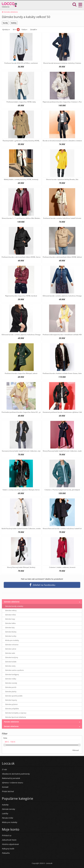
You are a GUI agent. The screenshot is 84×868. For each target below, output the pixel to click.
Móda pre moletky (12, 640)
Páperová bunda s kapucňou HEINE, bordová (21, 296)
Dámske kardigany (12, 674)
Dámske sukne (11, 649)
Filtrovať (76, 750)
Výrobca (6, 29)
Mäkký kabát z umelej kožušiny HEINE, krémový (21, 179)
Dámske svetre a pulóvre (14, 670)
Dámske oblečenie (10, 12)
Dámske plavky (11, 692)
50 (14, 29)
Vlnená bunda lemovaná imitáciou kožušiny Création (62, 63)
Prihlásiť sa (7, 835)
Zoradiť (33, 29)
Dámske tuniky (11, 636)
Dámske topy (10, 619)
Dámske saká (10, 653)
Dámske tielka (10, 623)
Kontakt (5, 787)
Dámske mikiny (11, 610)
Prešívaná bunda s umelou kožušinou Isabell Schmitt (62, 218)
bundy (5, 23)
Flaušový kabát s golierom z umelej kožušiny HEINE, (21, 141)
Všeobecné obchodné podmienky (16, 774)
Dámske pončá (11, 687)
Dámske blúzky (11, 632)
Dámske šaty (10, 627)
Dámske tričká (10, 615)
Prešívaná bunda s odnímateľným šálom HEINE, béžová (62, 257)
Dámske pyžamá (11, 704)
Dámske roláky (11, 679)
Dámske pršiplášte (12, 709)
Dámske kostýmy (12, 657)
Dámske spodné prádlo (14, 696)
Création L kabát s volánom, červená (62, 567)
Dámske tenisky (8, 809)
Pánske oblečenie (11, 722)
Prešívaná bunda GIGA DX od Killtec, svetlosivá (21, 63)
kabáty (14, 23)
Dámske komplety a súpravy (16, 713)
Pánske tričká (7, 818)
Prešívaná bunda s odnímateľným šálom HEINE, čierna (21, 257)
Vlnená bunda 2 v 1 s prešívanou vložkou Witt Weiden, (21, 218)
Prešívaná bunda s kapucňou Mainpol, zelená (21, 373)
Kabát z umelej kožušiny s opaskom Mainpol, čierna (21, 490)
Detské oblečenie (11, 726)
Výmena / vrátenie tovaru (12, 783)
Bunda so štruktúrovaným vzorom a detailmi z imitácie (62, 141)
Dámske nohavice (12, 645)
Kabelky (5, 805)
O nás (4, 769)
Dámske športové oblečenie (16, 717)
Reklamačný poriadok (11, 778)
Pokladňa (6, 853)
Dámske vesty (10, 666)
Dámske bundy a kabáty (14, 606)
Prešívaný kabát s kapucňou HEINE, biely (21, 102)
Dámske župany (11, 700)
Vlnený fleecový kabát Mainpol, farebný (21, 567)
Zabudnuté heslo (9, 840)
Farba (24, 29)
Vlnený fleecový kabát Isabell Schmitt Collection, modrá (63, 451)
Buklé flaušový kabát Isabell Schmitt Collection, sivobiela (22, 529)
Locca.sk (49, 863)
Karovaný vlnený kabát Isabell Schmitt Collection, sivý (21, 451)
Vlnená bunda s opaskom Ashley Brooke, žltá (62, 179)
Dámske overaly (11, 683)
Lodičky (5, 813)
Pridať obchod (8, 791)
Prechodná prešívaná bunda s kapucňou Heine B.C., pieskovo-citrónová (27, 412)
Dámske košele (11, 662)
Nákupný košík (8, 849)
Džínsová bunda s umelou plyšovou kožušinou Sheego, (62, 296)
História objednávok (10, 844)
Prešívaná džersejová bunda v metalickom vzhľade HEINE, (63, 335)
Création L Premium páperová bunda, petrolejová (62, 490)
